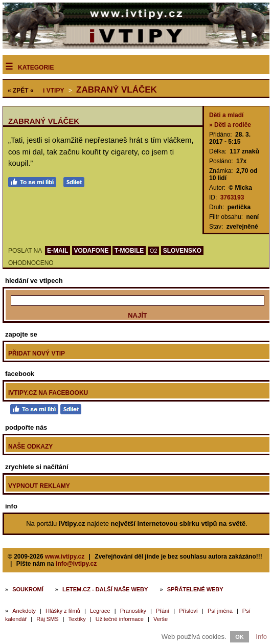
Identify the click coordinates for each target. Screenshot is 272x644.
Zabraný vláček (117, 90)
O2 (154, 251)
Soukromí (28, 589)
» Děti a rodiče (230, 125)
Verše (161, 619)
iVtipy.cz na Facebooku (48, 393)
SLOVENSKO (182, 251)
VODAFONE (92, 251)
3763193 (232, 197)
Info (261, 637)
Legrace (100, 611)
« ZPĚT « (21, 91)
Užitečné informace (120, 619)
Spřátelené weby (195, 589)
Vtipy (53, 91)
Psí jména (220, 611)
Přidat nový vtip (37, 353)
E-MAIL (58, 251)
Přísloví (188, 611)
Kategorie (36, 68)
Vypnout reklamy (39, 486)
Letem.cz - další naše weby (105, 589)
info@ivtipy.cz (76, 564)
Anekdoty (24, 611)
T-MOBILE (129, 251)
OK (240, 637)
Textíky (77, 619)
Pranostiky (133, 611)
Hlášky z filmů (63, 611)
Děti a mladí (226, 115)
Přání (163, 611)
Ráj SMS (47, 619)
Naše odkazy (30, 447)
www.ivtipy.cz (65, 557)
